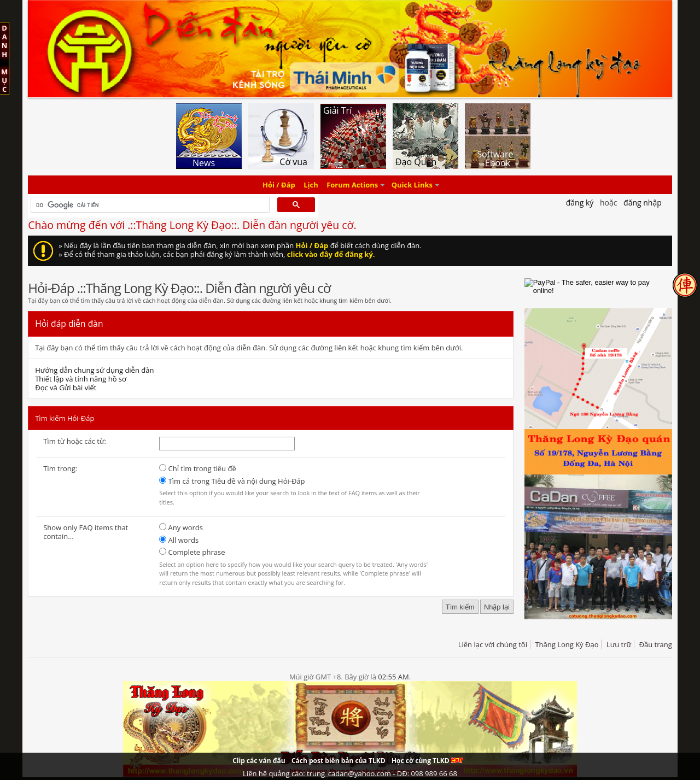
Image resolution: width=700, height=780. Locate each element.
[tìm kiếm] (149, 205)
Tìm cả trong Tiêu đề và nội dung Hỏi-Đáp (232, 481)
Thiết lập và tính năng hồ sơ (81, 379)
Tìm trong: (60, 468)
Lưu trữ (619, 644)
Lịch (311, 185)
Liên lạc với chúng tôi (493, 644)
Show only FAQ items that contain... (86, 532)
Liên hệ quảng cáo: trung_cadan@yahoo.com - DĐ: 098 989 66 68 (350, 773)
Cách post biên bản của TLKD (339, 761)
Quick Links (412, 185)
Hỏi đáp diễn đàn (69, 324)
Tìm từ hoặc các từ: (75, 441)
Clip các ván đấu (259, 761)
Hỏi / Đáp (279, 185)
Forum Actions (352, 185)
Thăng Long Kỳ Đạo (567, 644)
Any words (181, 527)
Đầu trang (656, 644)
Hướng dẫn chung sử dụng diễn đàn (94, 370)
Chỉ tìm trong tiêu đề (198, 468)
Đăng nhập (643, 203)
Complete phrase (192, 552)
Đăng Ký (580, 203)
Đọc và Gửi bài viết (66, 388)
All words (179, 540)
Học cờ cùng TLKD (427, 761)
